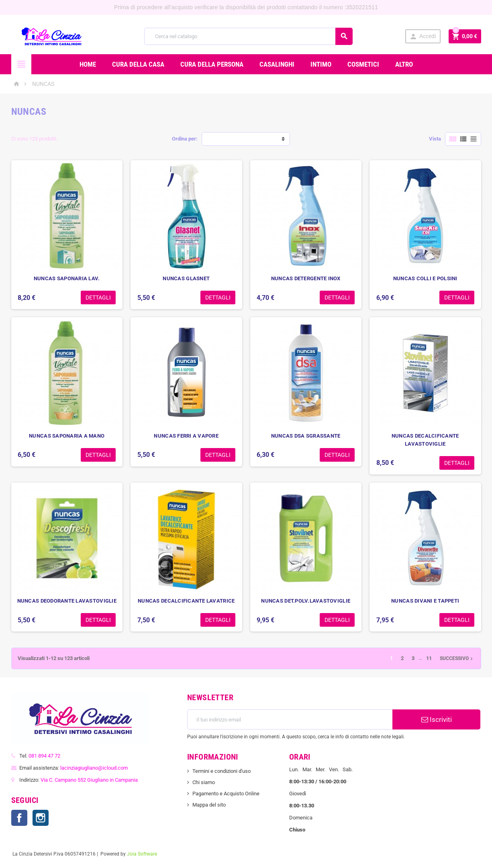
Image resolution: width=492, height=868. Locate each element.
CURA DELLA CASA (138, 64)
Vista (435, 139)
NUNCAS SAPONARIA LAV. (67, 278)
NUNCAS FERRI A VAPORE (186, 436)
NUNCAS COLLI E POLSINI (425, 278)
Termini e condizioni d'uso (222, 771)
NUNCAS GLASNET (186, 278)
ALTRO (404, 64)
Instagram (41, 818)
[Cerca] (249, 36)
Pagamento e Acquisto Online (226, 794)
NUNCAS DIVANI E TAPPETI (425, 601)
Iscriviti (437, 719)
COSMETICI (363, 64)
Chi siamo (204, 782)
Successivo (457, 658)
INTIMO (321, 64)
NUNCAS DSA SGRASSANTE (306, 436)
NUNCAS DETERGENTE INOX (306, 278)
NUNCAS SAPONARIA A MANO (67, 436)
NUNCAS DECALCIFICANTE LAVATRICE (186, 601)
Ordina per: (185, 139)
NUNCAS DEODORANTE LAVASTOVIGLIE (67, 601)
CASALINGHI (277, 64)
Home (88, 64)
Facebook (19, 818)
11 (429, 658)
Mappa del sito (209, 805)
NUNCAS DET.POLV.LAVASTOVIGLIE (306, 601)
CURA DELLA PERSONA (212, 64)
